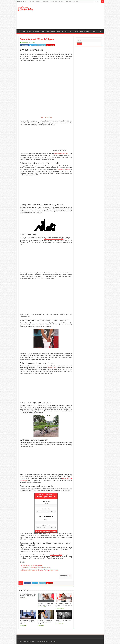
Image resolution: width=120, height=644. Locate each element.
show (68, 576)
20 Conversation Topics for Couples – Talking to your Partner (40, 570)
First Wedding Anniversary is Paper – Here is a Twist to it (64, 605)
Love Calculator (36, 31)
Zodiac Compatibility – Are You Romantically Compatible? (49, 1)
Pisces (101, 31)
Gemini (53, 31)
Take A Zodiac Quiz (46, 118)
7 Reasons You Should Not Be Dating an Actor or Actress (45, 622)
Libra (71, 31)
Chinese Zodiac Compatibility (71, 1)
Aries (43, 31)
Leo (63, 31)
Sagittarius (82, 31)
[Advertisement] (72, 16)
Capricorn (89, 31)
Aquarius (95, 31)
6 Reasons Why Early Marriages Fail (32, 566)
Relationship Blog (27, 31)
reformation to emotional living (54, 239)
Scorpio (76, 31)
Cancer (58, 31)
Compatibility (19, 31)
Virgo (67, 31)
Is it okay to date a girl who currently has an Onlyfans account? (28, 596)
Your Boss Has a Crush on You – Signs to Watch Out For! (27, 622)
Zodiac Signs (32, 1)
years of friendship (64, 170)
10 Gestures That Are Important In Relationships (36, 568)
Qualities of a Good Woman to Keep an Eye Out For (46, 604)
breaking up (52, 368)
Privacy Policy (53, 641)
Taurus (48, 31)
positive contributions (61, 154)
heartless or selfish (56, 555)
